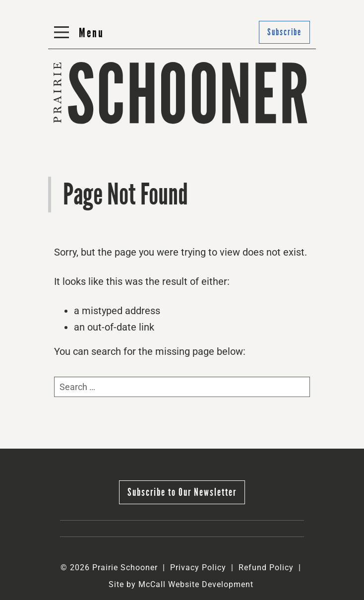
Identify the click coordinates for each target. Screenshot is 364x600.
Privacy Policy (198, 567)
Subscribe (284, 32)
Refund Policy (266, 567)
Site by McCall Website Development (181, 584)
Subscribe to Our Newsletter (182, 492)
